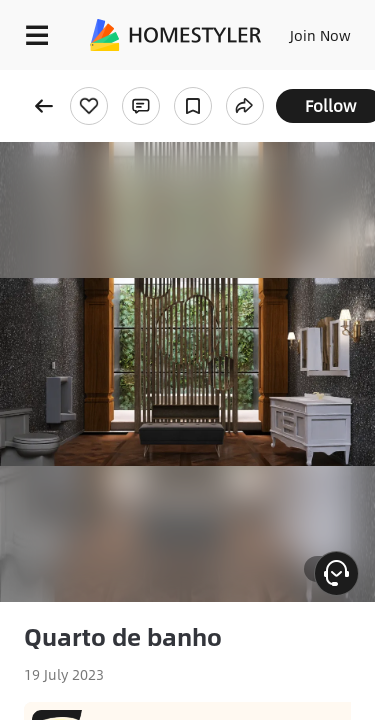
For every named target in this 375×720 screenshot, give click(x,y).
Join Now (320, 35)
